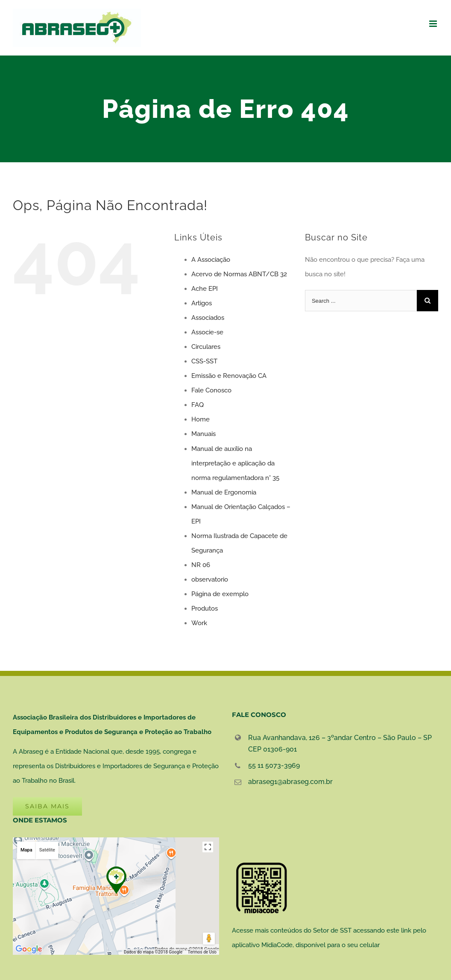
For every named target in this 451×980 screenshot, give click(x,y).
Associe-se (207, 332)
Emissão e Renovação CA (229, 376)
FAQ (198, 405)
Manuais (204, 434)
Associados (208, 318)
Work (199, 623)
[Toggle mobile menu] (434, 24)
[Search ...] (361, 301)
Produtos (205, 608)
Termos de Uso (202, 952)
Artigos (202, 303)
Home (201, 419)
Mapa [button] (26, 850)
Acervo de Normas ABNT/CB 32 (239, 274)
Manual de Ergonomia (224, 492)
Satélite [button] (47, 850)
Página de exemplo (220, 594)
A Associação (211, 260)
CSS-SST (204, 361)
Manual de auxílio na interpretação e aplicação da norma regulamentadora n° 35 (235, 463)
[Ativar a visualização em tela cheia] (208, 847)
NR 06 (201, 565)
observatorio (210, 579)
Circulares (206, 347)
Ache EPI (205, 289)
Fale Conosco (211, 390)
